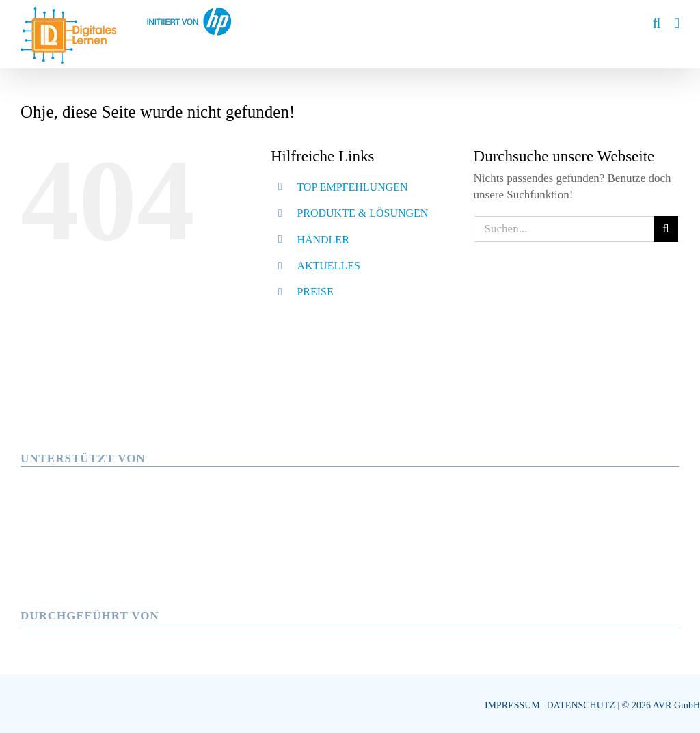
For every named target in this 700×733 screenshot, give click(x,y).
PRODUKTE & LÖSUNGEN (362, 213)
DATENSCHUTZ (581, 705)
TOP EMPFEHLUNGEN (352, 187)
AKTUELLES (328, 266)
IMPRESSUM (512, 705)
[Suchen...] (564, 229)
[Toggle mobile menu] (677, 24)
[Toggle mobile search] (657, 24)
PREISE (315, 292)
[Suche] (667, 229)
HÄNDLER (323, 240)
